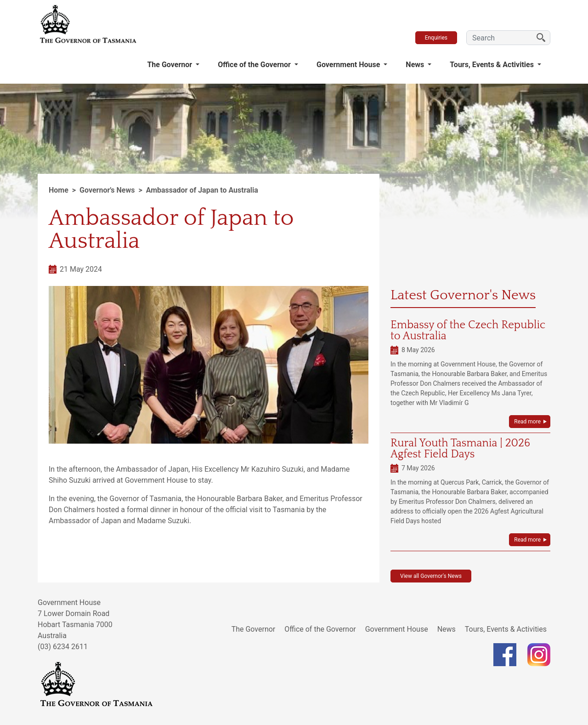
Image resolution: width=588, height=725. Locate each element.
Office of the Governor (255, 65)
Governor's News (107, 190)
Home (59, 190)
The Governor (170, 65)
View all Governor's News (431, 576)
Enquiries (436, 38)
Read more (527, 422)
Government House (349, 65)
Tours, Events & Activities (493, 65)
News (416, 65)
